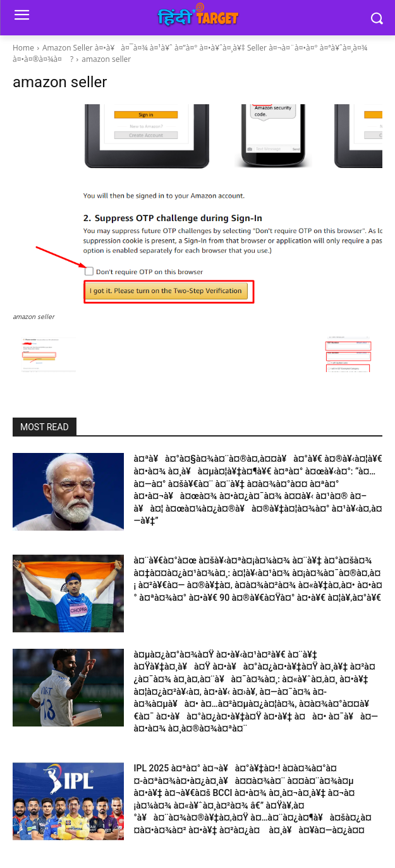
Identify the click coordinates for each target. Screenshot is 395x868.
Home (23, 48)
